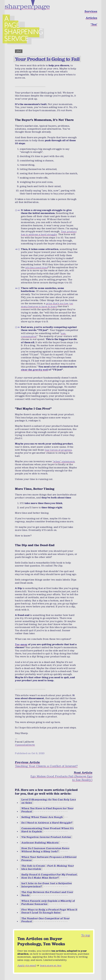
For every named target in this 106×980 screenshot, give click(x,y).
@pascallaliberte (25, 745)
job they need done (37, 267)
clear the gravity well (34, 370)
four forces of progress (58, 450)
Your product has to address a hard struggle (49, 233)
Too (17, 644)
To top (86, 935)
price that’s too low (57, 303)
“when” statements (64, 461)
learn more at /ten (51, 965)
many (24, 644)
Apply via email (27, 965)
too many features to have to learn (47, 305)
